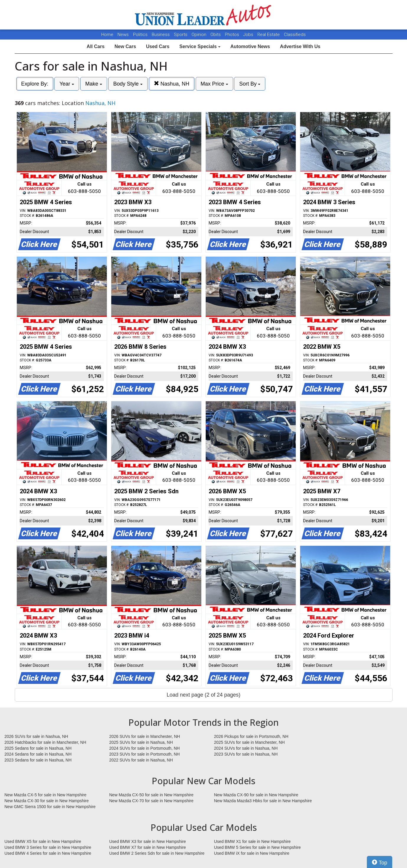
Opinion (200, 35)
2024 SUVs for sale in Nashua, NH (246, 748)
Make (94, 84)
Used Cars (158, 46)
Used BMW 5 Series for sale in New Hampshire (257, 847)
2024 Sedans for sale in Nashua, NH (38, 754)
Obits (216, 35)
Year (67, 84)
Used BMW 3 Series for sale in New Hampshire (48, 847)
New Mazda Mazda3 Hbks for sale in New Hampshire (263, 801)
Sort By (250, 84)
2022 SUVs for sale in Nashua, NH (141, 760)
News (123, 35)
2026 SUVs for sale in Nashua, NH (36, 736)
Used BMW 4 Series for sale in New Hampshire (48, 853)
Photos (233, 35)
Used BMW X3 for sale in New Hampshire (148, 841)
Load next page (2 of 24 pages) (203, 695)
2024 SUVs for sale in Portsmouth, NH (144, 748)
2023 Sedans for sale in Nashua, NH (38, 760)
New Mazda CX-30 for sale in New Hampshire (47, 801)
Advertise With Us (300, 46)
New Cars (125, 46)
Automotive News (250, 46)
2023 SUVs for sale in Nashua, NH (246, 754)
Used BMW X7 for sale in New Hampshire (148, 847)
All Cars (96, 46)
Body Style (128, 84)
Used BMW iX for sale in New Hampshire (252, 853)
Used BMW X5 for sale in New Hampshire (43, 841)
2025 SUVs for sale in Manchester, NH (249, 742)
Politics (140, 35)
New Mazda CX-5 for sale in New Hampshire (45, 795)
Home (107, 35)
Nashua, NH (172, 84)
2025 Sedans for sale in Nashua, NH (38, 748)
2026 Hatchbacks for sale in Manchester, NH (45, 742)
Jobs (249, 35)
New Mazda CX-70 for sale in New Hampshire (151, 801)
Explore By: (35, 84)
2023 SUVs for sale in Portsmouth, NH (144, 754)
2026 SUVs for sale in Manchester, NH (145, 736)
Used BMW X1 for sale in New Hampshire (252, 841)
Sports (181, 35)
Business (161, 35)
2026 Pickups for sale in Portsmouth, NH (251, 736)
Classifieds (295, 35)
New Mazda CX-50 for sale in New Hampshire (151, 795)
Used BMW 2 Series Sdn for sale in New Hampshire (157, 853)
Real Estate (269, 35)
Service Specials (200, 46)
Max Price (214, 84)
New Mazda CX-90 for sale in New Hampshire (256, 795)
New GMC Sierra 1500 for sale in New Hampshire (50, 807)
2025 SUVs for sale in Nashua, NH (141, 742)
